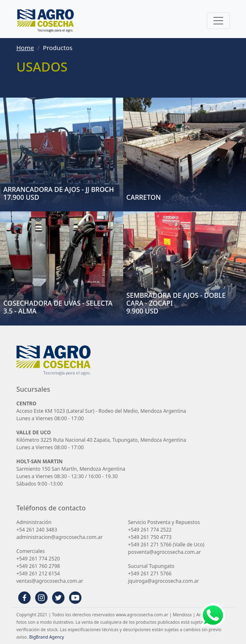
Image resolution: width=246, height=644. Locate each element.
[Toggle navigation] (218, 21)
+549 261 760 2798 (38, 566)
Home (25, 48)
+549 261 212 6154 (38, 573)
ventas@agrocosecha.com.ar (50, 581)
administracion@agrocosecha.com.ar (60, 537)
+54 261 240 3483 (37, 530)
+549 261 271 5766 (150, 545)
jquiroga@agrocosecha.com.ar (164, 581)
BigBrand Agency (46, 637)
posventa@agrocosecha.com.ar (165, 552)
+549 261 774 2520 (38, 559)
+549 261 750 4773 (150, 537)
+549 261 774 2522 (150, 530)
